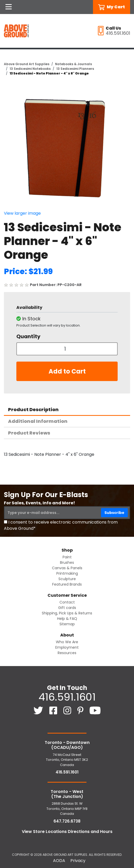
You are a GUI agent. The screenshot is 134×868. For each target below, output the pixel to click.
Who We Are (67, 642)
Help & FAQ (67, 619)
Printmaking (67, 573)
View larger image (22, 213)
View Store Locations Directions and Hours (67, 832)
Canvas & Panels (67, 568)
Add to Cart (67, 371)
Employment (67, 647)
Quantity (28, 336)
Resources (67, 653)
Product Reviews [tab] (29, 433)
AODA (59, 861)
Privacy (78, 861)
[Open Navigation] (9, 7)
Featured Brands (67, 584)
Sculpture (67, 579)
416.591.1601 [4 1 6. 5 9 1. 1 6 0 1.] (67, 697)
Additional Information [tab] (38, 421)
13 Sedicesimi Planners (75, 69)
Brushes (67, 562)
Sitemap (67, 624)
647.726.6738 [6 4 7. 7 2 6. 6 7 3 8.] (67, 821)
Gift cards (67, 608)
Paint (67, 557)
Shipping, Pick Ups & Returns (67, 613)
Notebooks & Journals (73, 64)
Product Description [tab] (33, 409)
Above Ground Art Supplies (27, 64)
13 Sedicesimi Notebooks (30, 69)
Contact (67, 602)
